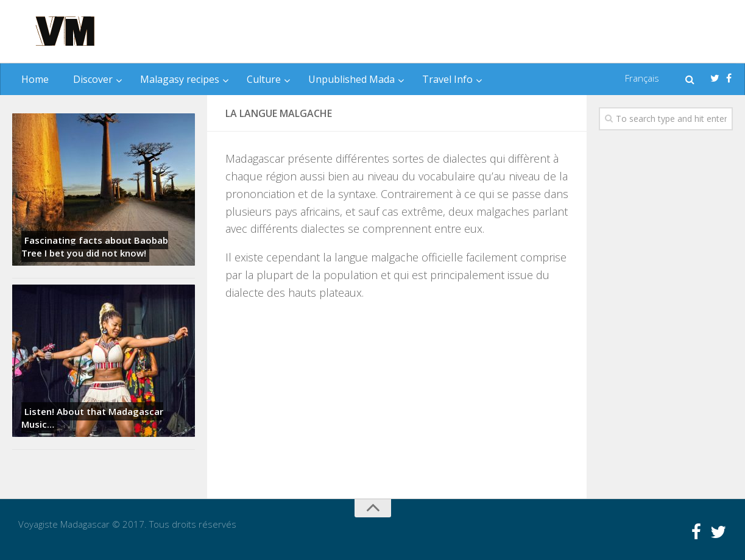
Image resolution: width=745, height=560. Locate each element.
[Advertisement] (505, 32)
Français (642, 78)
